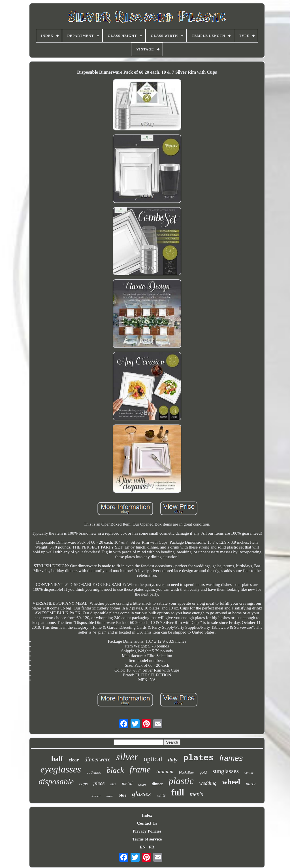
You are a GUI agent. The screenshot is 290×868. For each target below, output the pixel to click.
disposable (56, 782)
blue (123, 795)
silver (127, 757)
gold (203, 772)
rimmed (96, 796)
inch (113, 784)
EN (143, 847)
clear (74, 760)
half (57, 759)
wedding (208, 783)
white (161, 795)
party (251, 784)
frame (140, 769)
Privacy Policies (147, 831)
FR (152, 847)
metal (127, 783)
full (178, 792)
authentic (94, 772)
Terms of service (147, 839)
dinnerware (97, 759)
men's (197, 794)
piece (99, 783)
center (249, 772)
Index (147, 815)
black (115, 770)
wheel (231, 782)
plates (199, 758)
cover (109, 796)
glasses (141, 794)
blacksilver (186, 772)
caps (83, 784)
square (142, 785)
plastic (181, 781)
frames (231, 758)
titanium (165, 772)
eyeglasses (61, 769)
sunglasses (226, 771)
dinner (157, 784)
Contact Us (147, 823)
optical (153, 759)
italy (173, 760)
